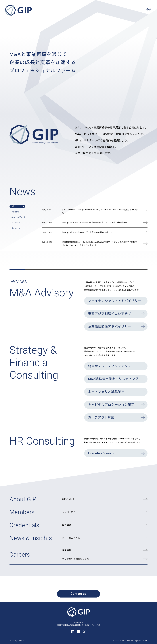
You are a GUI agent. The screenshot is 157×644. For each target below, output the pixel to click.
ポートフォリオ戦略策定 (106, 392)
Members (22, 512)
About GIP (23, 499)
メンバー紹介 (69, 512)
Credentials (24, 525)
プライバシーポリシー (18, 641)
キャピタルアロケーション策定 (111, 405)
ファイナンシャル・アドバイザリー (115, 301)
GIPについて (69, 499)
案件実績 (67, 525)
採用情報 (67, 550)
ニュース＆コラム (71, 538)
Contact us (84, 594)
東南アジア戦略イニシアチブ (110, 314)
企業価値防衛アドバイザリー (110, 326)
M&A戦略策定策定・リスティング (113, 379)
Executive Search (101, 453)
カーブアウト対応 (101, 417)
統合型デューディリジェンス (110, 366)
